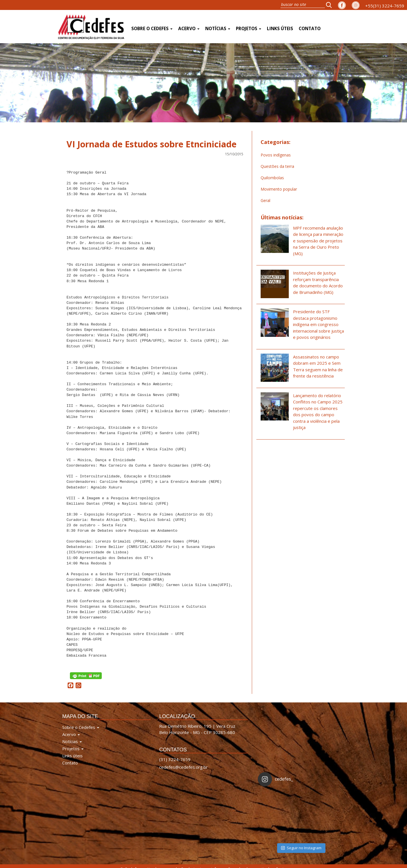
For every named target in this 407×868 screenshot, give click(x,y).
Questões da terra (277, 166)
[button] (331, 5)
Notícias (218, 29)
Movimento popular (279, 189)
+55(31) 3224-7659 (385, 6)
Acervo (189, 29)
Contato (310, 29)
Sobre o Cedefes (152, 29)
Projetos (249, 29)
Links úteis (280, 29)
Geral (265, 200)
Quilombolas (272, 178)
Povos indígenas (276, 155)
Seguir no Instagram (301, 822)
